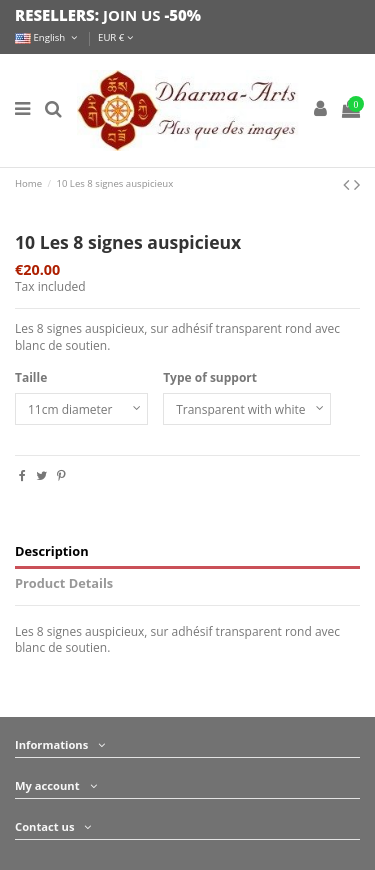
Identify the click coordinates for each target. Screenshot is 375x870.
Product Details (64, 583)
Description (52, 551)
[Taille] (81, 409)
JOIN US (132, 15)
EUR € (115, 37)
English (47, 37)
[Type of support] (247, 409)
